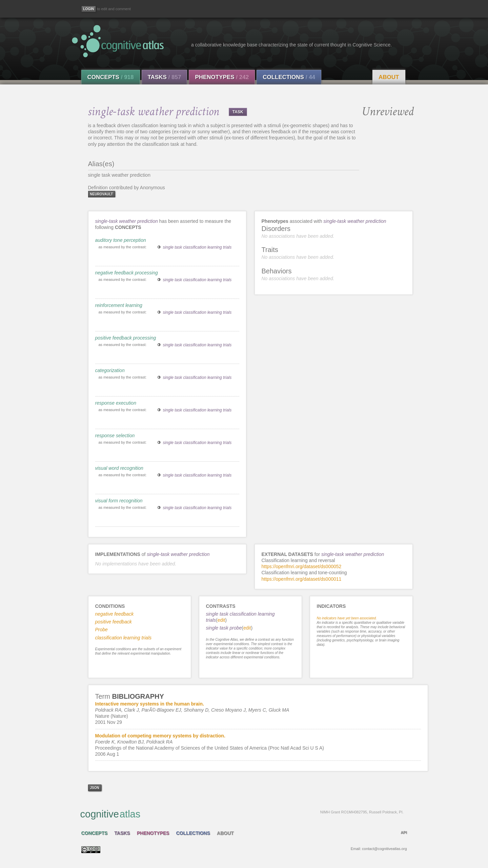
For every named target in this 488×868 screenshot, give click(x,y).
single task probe (224, 628)
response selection (115, 436)
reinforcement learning (119, 305)
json (95, 788)
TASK (238, 112)
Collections (289, 77)
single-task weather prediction (127, 221)
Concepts (111, 77)
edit (221, 620)
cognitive (242, 814)
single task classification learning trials (197, 247)
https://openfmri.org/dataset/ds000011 (302, 579)
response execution (116, 403)
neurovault (102, 194)
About (389, 77)
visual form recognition (119, 501)
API (404, 832)
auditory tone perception (121, 240)
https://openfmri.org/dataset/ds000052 (302, 566)
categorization (110, 370)
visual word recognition (119, 468)
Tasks (165, 77)
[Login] (89, 9)
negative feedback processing (127, 273)
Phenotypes (222, 77)
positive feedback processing (126, 338)
